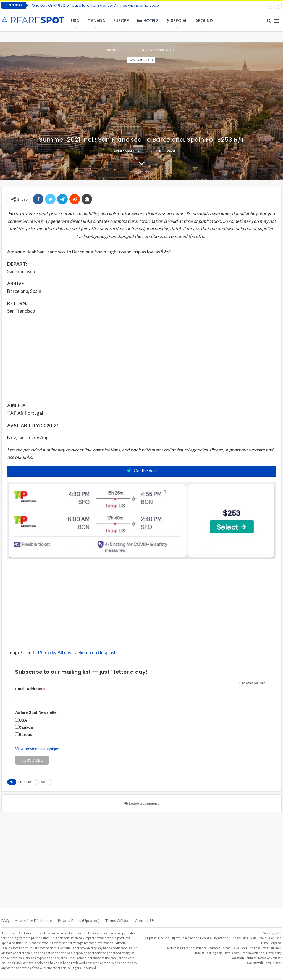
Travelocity (274, 954)
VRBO (277, 959)
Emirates (214, 949)
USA (75, 21)
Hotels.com (231, 954)
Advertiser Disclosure (33, 921)
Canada (96, 21)
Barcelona (27, 783)
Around (204, 21)
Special (177, 21)
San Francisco (141, 60)
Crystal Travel (257, 939)
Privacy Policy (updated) (79, 921)
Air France (187, 949)
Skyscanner (221, 939)
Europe (121, 21)
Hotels (148, 21)
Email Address (30, 690)
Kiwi (271, 939)
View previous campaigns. (38, 750)
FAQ (5, 921)
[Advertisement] (141, 358)
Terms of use (117, 921)
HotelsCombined (252, 954)
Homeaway (264, 959)
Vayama (276, 944)
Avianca (201, 949)
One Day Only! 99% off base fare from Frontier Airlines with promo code (95, 5)
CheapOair (238, 939)
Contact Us (145, 921)
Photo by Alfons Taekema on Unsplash (77, 653)
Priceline (163, 939)
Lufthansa (253, 949)
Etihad (226, 949)
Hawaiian (238, 949)
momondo (192, 939)
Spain (45, 783)
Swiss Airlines (272, 949)
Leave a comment (142, 804)
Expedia (206, 939)
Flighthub (177, 939)
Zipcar (277, 964)
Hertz (267, 964)
